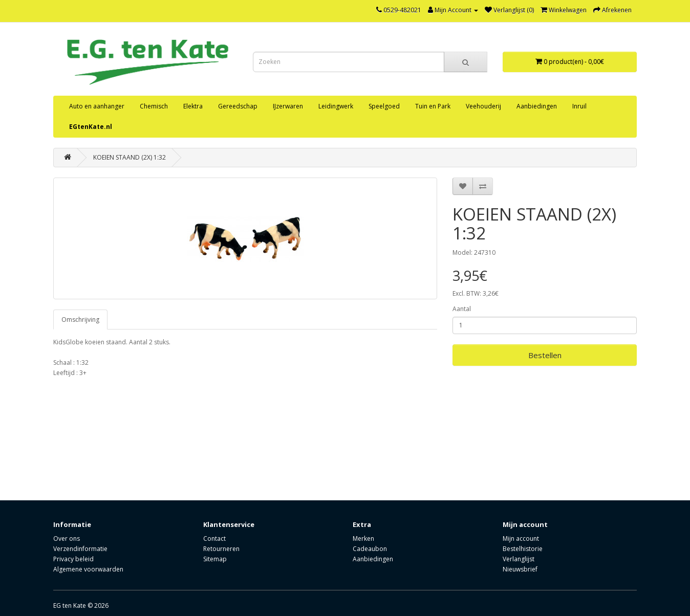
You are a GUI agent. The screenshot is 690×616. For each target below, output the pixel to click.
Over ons (67, 538)
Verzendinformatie (80, 549)
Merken (363, 538)
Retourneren (221, 549)
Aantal (462, 309)
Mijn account (521, 538)
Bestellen (545, 355)
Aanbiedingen (537, 106)
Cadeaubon (370, 549)
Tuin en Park (433, 106)
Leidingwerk (336, 106)
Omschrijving (80, 320)
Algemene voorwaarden (88, 569)
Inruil (579, 106)
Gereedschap (238, 106)
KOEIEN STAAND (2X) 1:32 (130, 157)
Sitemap (215, 559)
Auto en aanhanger (97, 106)
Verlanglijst (519, 559)
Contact (214, 538)
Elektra (193, 106)
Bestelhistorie (523, 549)
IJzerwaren (288, 106)
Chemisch (154, 106)
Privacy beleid (73, 559)
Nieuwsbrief (520, 569)
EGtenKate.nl (91, 127)
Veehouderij (483, 106)
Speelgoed (384, 106)
